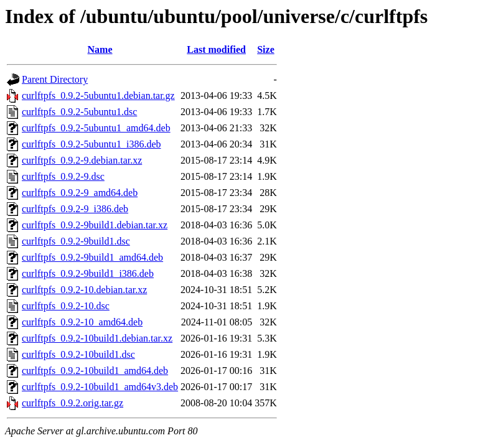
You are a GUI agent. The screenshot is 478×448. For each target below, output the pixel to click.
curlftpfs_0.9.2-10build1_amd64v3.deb (100, 387)
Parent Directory (55, 79)
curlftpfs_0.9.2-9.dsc (63, 176)
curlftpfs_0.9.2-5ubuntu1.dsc (79, 112)
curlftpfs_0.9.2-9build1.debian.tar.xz (95, 225)
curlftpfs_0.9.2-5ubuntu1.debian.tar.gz (98, 96)
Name (100, 49)
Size (266, 49)
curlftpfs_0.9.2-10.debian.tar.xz (84, 290)
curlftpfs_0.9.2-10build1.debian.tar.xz (97, 338)
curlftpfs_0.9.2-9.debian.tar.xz (82, 160)
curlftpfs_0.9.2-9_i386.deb (75, 209)
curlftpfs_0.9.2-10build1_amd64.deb (95, 371)
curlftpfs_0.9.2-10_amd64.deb (82, 322)
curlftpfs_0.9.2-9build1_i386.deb (88, 273)
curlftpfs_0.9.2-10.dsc (66, 306)
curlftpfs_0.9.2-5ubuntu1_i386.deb (91, 144)
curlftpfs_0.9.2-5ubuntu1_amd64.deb (96, 128)
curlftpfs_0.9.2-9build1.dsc (76, 241)
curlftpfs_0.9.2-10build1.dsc (78, 354)
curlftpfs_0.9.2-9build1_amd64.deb (92, 257)
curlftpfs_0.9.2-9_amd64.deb (80, 193)
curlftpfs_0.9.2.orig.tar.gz (73, 403)
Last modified (216, 49)
